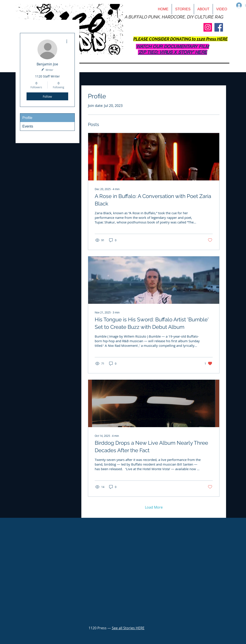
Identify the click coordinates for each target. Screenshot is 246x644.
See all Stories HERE (128, 628)
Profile (27, 118)
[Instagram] (208, 27)
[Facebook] (219, 27)
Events (28, 126)
